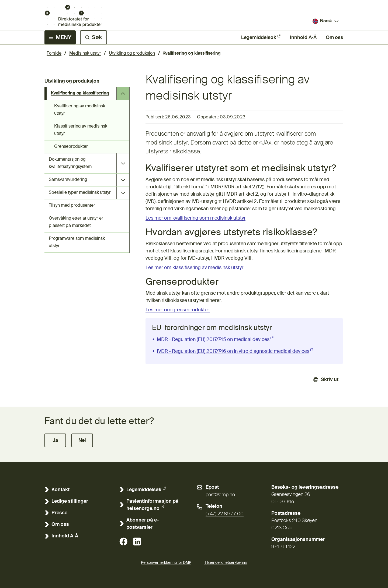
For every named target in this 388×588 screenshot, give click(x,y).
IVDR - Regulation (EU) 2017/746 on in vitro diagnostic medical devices (236, 351)
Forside (54, 54)
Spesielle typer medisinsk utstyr (80, 193)
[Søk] (93, 37)
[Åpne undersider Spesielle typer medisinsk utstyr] (123, 193)
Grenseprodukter (71, 147)
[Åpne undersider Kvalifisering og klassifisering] (123, 94)
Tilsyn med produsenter (72, 206)
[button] (55, 440)
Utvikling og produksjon (132, 54)
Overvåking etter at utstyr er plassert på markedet (76, 222)
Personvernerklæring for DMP (166, 563)
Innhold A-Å (303, 38)
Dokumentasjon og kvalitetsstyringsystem (70, 163)
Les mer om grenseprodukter (178, 310)
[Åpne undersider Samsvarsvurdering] (123, 180)
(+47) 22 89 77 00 (225, 514)
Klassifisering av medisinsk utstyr (81, 130)
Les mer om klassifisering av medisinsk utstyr (194, 268)
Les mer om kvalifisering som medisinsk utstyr (195, 218)
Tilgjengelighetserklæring (226, 562)
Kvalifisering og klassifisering (80, 93)
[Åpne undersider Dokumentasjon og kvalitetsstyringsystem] (123, 163)
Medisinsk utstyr (85, 54)
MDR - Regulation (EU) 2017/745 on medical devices (216, 339)
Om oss (335, 38)
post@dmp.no (220, 495)
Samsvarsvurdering (68, 180)
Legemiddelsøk (259, 37)
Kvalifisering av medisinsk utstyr (80, 110)
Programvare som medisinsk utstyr (77, 242)
